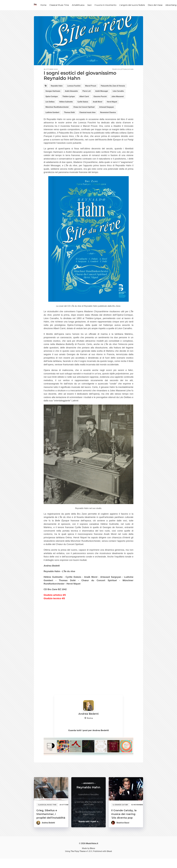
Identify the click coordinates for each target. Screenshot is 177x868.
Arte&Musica (78, 5)
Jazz (89, 5)
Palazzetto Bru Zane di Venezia (59, 92)
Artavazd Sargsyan (115, 116)
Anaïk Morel (89, 110)
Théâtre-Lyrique (109, 98)
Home (43, 5)
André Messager (53, 98)
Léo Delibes (106, 104)
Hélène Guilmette (53, 110)
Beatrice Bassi (123, 832)
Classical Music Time (59, 5)
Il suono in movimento (105, 5)
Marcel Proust (96, 86)
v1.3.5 (81, 861)
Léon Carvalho (72, 98)
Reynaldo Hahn (58, 86)
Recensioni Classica (116, 121)
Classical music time (93, 121)
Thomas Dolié (73, 121)
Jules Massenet (89, 104)
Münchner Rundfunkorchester (59, 116)
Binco (92, 858)
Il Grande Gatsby (120, 814)
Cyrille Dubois (72, 110)
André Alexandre (107, 92)
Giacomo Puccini (69, 104)
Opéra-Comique (90, 98)
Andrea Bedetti (48, 832)
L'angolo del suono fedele (132, 5)
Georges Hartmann (87, 92)
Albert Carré (51, 104)
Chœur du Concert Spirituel (89, 116)
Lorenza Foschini (78, 86)
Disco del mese (155, 5)
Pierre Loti (124, 92)
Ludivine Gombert (54, 121)
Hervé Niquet (105, 110)
